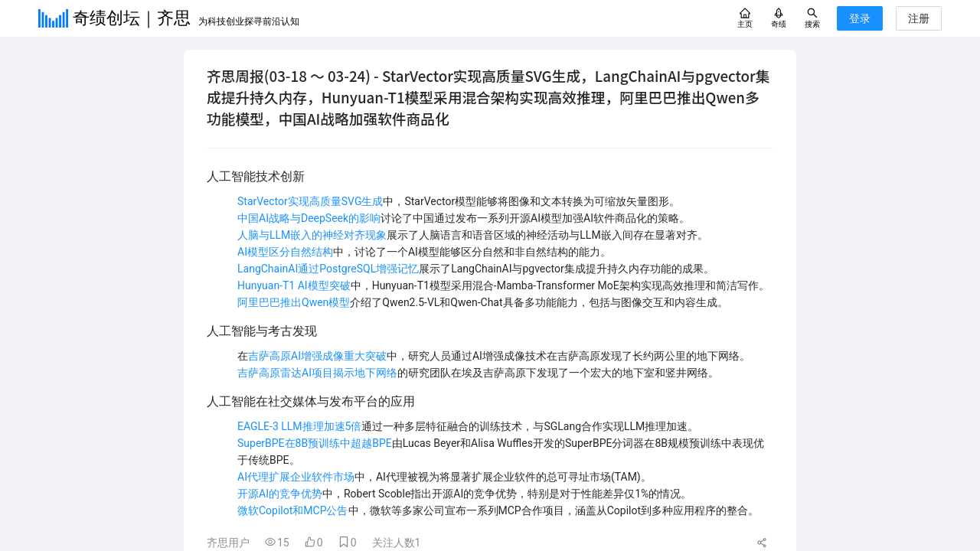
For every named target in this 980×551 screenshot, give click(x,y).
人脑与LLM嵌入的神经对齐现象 (312, 235)
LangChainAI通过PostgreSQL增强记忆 (328, 269)
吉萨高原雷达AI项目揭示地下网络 (317, 373)
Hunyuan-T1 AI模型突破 (294, 285)
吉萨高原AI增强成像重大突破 (317, 356)
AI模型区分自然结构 (285, 252)
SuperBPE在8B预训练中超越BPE (315, 443)
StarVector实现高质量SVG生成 (310, 201)
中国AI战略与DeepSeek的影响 (309, 218)
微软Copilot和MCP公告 (293, 510)
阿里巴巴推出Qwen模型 (294, 302)
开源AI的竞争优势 (280, 494)
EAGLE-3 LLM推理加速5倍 (299, 426)
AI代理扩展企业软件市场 (296, 477)
